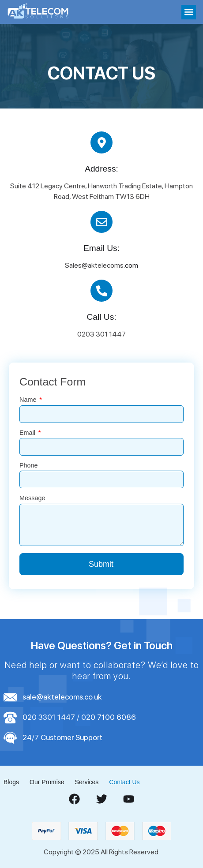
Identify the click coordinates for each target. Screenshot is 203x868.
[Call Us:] (101, 291)
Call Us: (101, 317)
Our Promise (47, 782)
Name (29, 400)
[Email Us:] (101, 222)
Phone (29, 466)
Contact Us (124, 782)
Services (87, 782)
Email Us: (101, 248)
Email (28, 433)
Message (32, 498)
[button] (189, 12)
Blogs (11, 782)
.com (131, 265)
